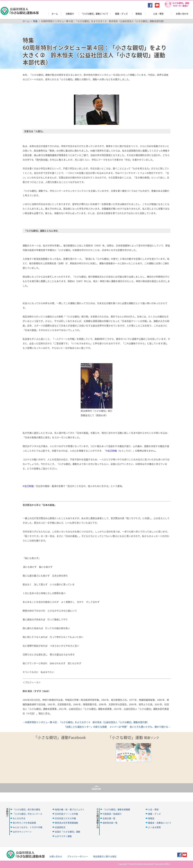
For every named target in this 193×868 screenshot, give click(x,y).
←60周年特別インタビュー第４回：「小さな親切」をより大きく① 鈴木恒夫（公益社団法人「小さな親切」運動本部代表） (86, 722)
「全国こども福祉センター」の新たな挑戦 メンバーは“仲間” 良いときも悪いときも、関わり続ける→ (117, 727)
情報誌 (139, 14)
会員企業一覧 (109, 818)
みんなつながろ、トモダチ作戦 (28, 827)
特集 (35, 21)
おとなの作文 (19, 818)
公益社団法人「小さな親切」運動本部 (19, 9)
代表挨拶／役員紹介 (112, 814)
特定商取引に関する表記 (105, 856)
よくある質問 (154, 827)
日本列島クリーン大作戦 (66, 814)
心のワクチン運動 (63, 836)
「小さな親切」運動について (95, 14)
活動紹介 (70, 14)
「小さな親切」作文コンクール (28, 814)
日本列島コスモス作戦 (65, 818)
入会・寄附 (158, 14)
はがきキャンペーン (22, 832)
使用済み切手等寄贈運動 (66, 823)
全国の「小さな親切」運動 (68, 832)
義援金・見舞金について (160, 823)
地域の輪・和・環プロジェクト (70, 809)
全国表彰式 (60, 827)
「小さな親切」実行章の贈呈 (27, 809)
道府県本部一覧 (110, 823)
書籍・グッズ (121, 14)
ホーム (55, 14)
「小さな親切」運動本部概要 (116, 809)
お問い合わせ (182, 14)
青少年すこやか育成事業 (24, 823)
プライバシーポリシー (78, 856)
